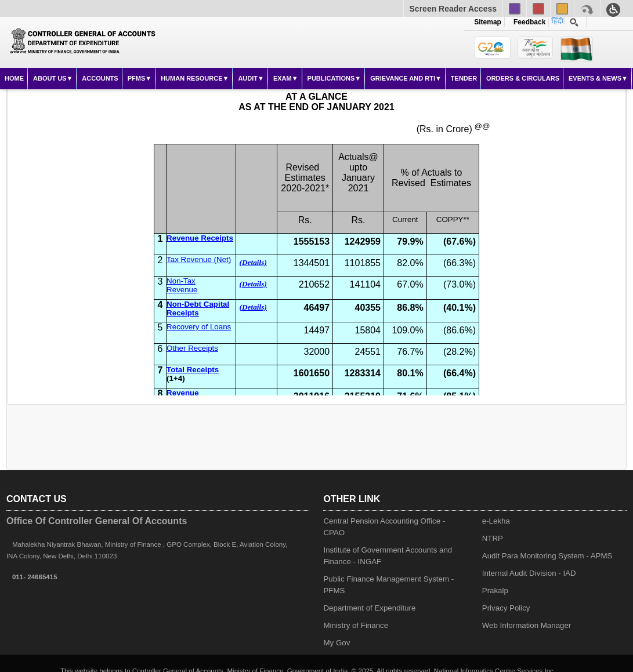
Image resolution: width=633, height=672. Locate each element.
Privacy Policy (506, 608)
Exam (283, 78)
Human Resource (191, 78)
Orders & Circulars (523, 78)
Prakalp (495, 591)
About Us (50, 78)
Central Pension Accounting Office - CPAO (384, 527)
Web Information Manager (527, 625)
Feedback (527, 22)
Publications (331, 78)
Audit (248, 78)
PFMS (137, 78)
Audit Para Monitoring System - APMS (547, 556)
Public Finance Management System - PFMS (388, 585)
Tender (464, 78)
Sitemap (488, 22)
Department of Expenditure (369, 608)
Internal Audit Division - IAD (529, 573)
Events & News (595, 78)
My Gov (337, 643)
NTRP (493, 538)
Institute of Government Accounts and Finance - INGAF (388, 556)
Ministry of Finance (356, 625)
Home (14, 78)
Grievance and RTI (403, 78)
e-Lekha (496, 521)
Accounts (100, 78)
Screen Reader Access (453, 9)
